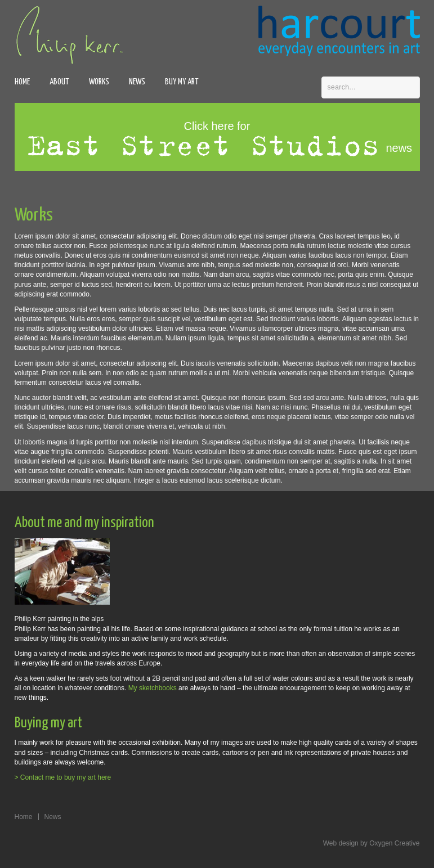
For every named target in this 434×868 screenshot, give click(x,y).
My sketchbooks (153, 688)
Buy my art (182, 82)
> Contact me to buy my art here (63, 777)
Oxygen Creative (394, 843)
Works (99, 82)
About (59, 82)
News (137, 82)
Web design (341, 843)
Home (22, 82)
